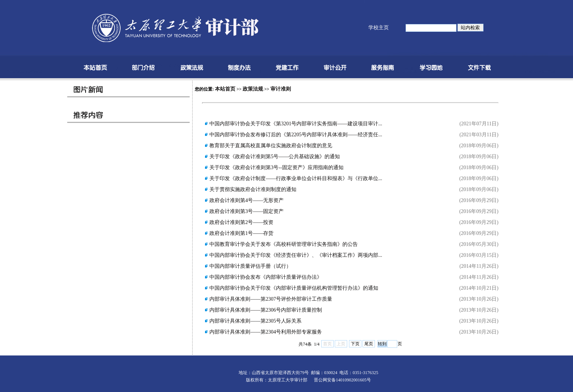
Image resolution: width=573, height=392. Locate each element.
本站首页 (225, 89)
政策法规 (253, 89)
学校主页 (379, 28)
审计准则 (281, 89)
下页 (355, 344)
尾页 (369, 344)
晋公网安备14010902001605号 (342, 380)
